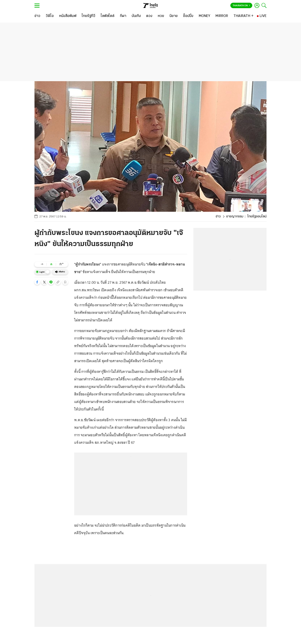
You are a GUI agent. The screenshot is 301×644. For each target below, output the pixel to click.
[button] (37, 282)
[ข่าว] (37, 16)
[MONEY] (205, 16)
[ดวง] (149, 16)
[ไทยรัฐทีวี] (89, 16)
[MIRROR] (222, 16)
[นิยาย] (174, 16)
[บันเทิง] (136, 16)
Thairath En (241, 6)
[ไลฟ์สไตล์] (108, 16)
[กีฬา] (123, 16)
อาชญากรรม (235, 217)
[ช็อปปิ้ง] (188, 16)
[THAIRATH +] (244, 16)
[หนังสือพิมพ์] (68, 16)
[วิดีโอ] (50, 16)
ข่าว (218, 217)
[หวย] (161, 16)
